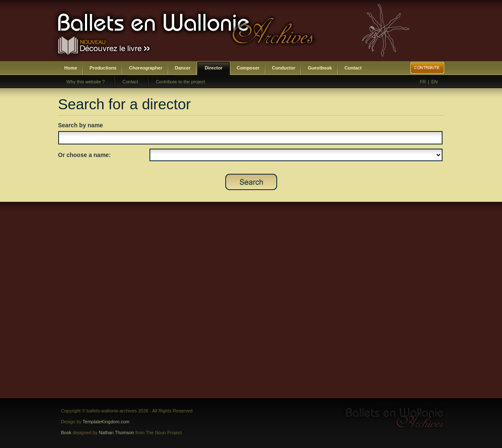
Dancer (183, 68)
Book (66, 433)
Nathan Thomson (116, 433)
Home (71, 68)
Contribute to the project (180, 82)
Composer (248, 68)
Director (214, 68)
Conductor (284, 68)
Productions (103, 68)
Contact (353, 68)
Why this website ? (86, 82)
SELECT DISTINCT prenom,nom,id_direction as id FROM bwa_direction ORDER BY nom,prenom (296, 155)
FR (423, 82)
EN (434, 82)
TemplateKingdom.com (106, 422)
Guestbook (320, 68)
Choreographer (145, 68)
